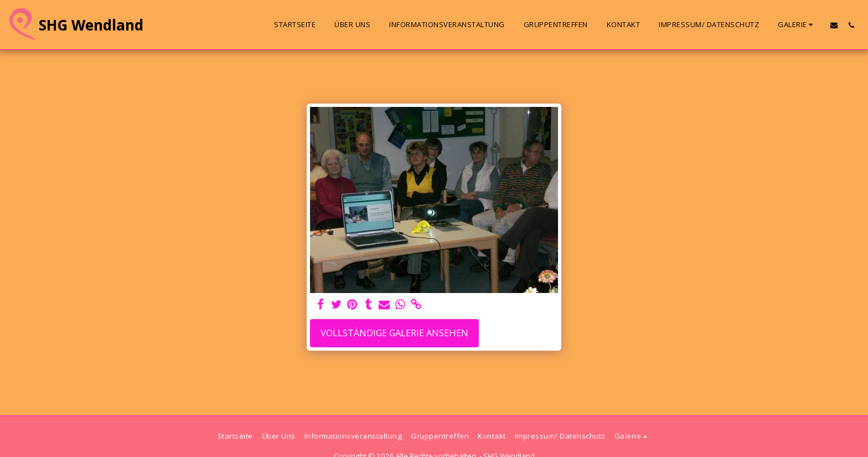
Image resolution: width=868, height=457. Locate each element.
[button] (797, 25)
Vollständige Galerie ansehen (394, 333)
